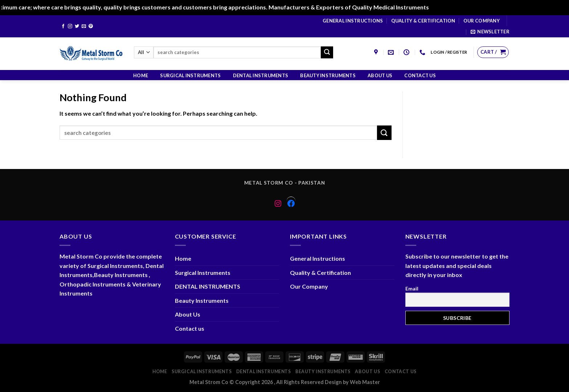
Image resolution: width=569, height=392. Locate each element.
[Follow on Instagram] (70, 26)
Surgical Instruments (190, 75)
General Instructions (353, 21)
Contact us (420, 75)
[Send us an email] (84, 26)
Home (141, 75)
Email (412, 288)
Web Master (365, 382)
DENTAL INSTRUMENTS (261, 75)
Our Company (482, 21)
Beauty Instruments (328, 75)
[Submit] (327, 53)
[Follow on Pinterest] (91, 26)
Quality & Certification (423, 21)
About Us (380, 75)
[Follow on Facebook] (63, 26)
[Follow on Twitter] (77, 26)
